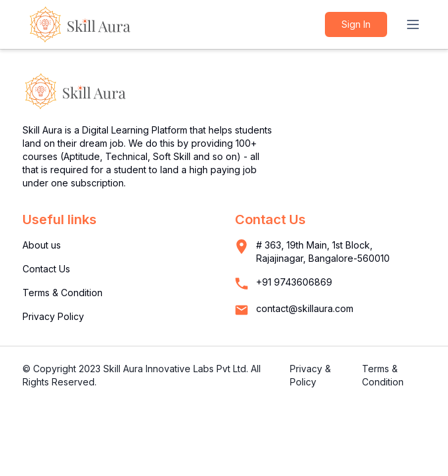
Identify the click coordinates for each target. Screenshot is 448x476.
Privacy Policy (53, 316)
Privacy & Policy (310, 375)
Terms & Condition (63, 293)
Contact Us (46, 269)
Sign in (356, 24)
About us (42, 245)
